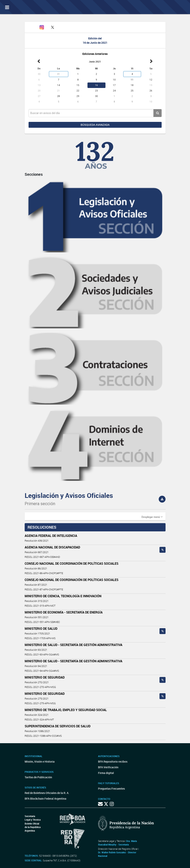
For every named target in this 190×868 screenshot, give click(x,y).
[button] (152, 517)
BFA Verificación (108, 767)
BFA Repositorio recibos (113, 762)
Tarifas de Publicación (38, 777)
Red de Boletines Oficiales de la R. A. (47, 793)
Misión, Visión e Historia (40, 762)
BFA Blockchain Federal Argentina (45, 799)
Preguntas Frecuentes (111, 789)
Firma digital (106, 773)
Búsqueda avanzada (95, 125)
